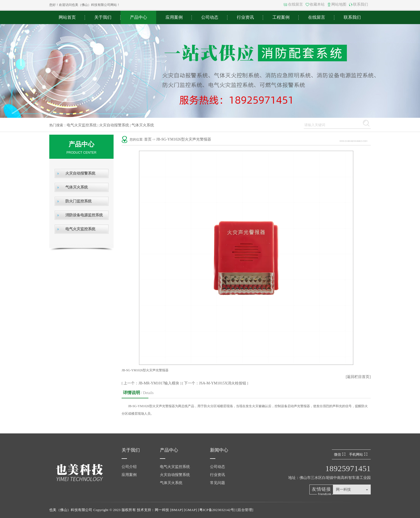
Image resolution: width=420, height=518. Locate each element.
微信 (340, 454)
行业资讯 (245, 17)
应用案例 (174, 17)
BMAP (177, 510)
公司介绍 (129, 467)
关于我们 (103, 17)
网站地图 (339, 5)
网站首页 (67, 17)
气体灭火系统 (143, 125)
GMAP (190, 510)
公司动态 (210, 17)
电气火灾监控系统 (82, 125)
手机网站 (359, 454)
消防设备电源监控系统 (84, 215)
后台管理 (245, 510)
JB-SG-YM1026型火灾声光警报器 (184, 139)
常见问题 (217, 483)
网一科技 (343, 489)
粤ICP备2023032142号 (217, 510)
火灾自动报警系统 (114, 125)
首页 (148, 139)
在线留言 (295, 5)
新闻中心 (219, 450)
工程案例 (281, 17)
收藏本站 (317, 5)
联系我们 (361, 5)
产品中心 (138, 17)
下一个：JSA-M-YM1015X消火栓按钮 (215, 383)
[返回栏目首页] (358, 377)
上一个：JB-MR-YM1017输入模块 (152, 383)
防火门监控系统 (78, 201)
